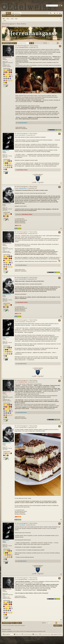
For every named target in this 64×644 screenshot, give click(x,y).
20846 (7, 60)
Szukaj (5, 16)
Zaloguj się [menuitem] (58, 13)
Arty (29, 637)
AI (51, 13)
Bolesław (19, 213)
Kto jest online (6, 628)
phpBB (30, 636)
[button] (49, 41)
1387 (6, 206)
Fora (9, 13)
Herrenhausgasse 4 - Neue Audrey (14, 22)
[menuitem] (55, 13)
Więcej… (4, 13)
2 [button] (52, 41)
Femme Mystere (6, 149)
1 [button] (50, 41)
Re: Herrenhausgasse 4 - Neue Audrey (27, 44)
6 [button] (60, 41)
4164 (6, 153)
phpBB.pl (38, 639)
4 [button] (56, 41)
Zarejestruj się (18, 16)
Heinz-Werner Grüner (7, 55)
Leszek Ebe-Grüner (23, 121)
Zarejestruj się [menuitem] (60, 13)
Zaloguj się (11, 16)
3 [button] (54, 41)
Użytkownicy (17, 13)
